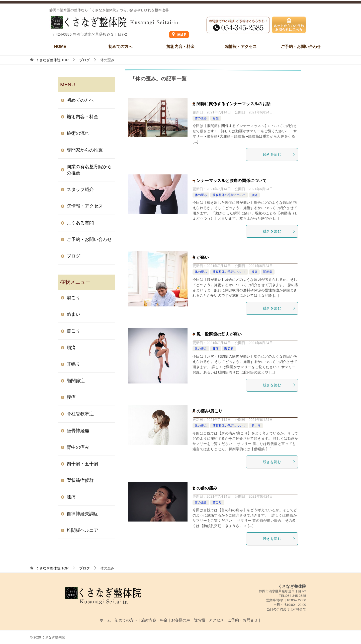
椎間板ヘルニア (82, 530)
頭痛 (71, 348)
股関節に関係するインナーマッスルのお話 (232, 104)
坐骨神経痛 (78, 431)
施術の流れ (78, 133)
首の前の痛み (205, 488)
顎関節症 (76, 381)
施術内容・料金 (180, 47)
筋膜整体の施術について (229, 195)
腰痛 (254, 195)
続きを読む (279, 154)
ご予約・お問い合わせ (301, 47)
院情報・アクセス (241, 47)
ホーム (105, 620)
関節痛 (268, 272)
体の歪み (201, 118)
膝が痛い (201, 257)
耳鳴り (73, 364)
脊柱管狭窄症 (80, 414)
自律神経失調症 (82, 514)
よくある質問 (80, 223)
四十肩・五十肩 (82, 464)
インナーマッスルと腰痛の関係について (230, 181)
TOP (52, 60)
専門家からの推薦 (85, 150)
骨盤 (216, 118)
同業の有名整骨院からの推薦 (89, 170)
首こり (217, 502)
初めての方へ (120, 47)
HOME (60, 47)
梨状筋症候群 (80, 480)
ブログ (73, 256)
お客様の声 (181, 620)
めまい (73, 314)
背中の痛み (78, 447)
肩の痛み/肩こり (208, 411)
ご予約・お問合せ (243, 620)
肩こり (256, 426)
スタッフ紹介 (80, 189)
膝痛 (254, 272)
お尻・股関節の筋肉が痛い (217, 334)
